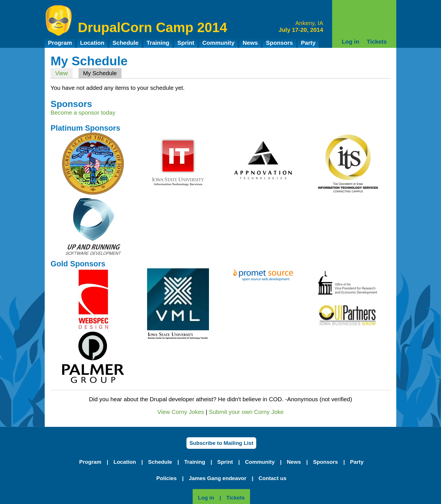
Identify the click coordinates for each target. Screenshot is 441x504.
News (250, 43)
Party (308, 43)
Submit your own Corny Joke (246, 412)
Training (158, 43)
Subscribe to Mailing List (221, 443)
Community (218, 43)
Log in (350, 42)
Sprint (186, 43)
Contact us (272, 478)
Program (60, 43)
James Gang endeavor (218, 478)
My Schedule (102, 73)
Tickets (377, 42)
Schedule (125, 43)
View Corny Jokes (181, 412)
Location (92, 43)
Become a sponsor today (83, 112)
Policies (167, 478)
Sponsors (279, 43)
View (61, 73)
